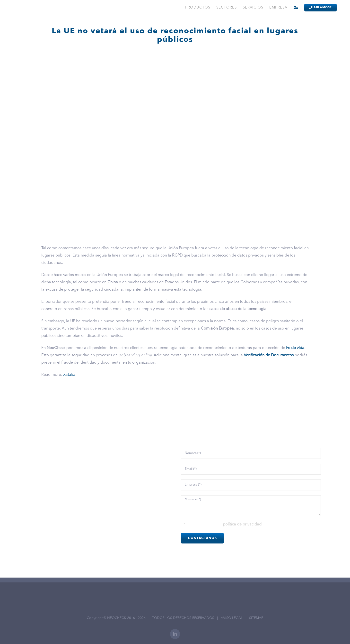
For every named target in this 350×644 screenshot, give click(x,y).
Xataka (69, 375)
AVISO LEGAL (232, 618)
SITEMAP (256, 618)
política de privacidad (242, 524)
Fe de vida (295, 348)
